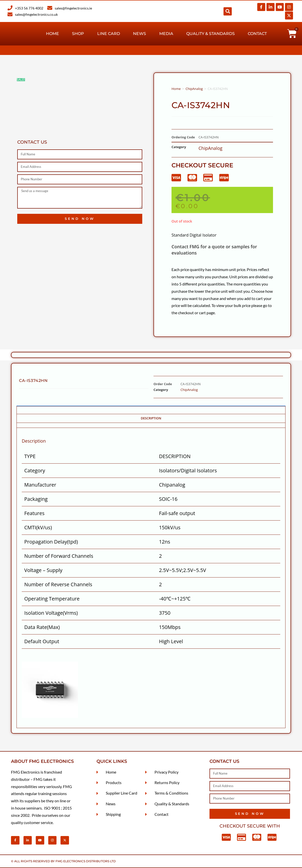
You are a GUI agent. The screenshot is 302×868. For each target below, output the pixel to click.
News (139, 34)
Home (52, 34)
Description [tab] (151, 418)
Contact (257, 34)
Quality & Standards (210, 34)
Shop (78, 34)
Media (166, 34)
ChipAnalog (194, 89)
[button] (228, 11)
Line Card (109, 34)
